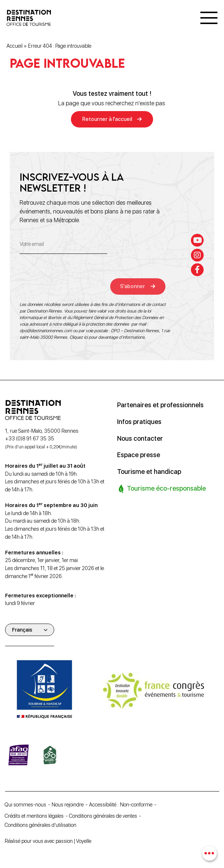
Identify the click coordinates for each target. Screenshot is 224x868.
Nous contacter (140, 438)
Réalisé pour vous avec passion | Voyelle (49, 841)
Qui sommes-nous (27, 804)
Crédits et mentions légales (35, 815)
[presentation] (75, 280)
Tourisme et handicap (149, 470)
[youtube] (198, 240)
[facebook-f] (198, 270)
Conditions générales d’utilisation (42, 825)
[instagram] (198, 255)
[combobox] (210, 854)
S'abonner (134, 286)
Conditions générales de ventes (106, 815)
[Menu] (209, 18)
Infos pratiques (139, 421)
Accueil (15, 46)
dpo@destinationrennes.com (46, 331)
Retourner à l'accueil (107, 120)
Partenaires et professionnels (161, 405)
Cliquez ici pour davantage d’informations (107, 337)
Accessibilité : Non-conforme (123, 804)
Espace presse (139, 454)
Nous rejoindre (70, 804)
